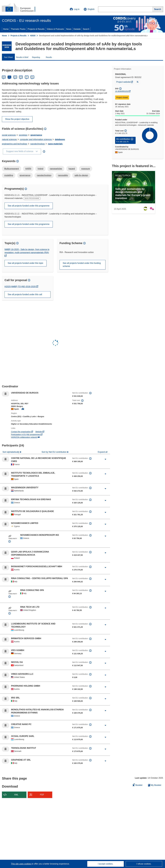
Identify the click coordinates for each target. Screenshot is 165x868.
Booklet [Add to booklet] (138, 785)
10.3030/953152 (122, 91)
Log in (75, 9)
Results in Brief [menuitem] (22, 57)
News (69, 29)
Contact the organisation (22, 432)
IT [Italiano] (27, 77)
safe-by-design (81, 175)
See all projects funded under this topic (26, 263)
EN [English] (9, 77)
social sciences (9, 135)
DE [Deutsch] (4, 77)
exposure (86, 169)
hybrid (40, 169)
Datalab (77, 29)
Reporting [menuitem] (36, 57)
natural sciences (9, 139)
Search (86, 29)
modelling (9, 175)
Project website (125, 82)
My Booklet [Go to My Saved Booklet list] (155, 785)
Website (40, 432)
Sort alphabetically (11, 452)
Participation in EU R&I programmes (27, 435)
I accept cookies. (106, 864)
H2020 (33, 36)
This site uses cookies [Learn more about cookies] (21, 864)
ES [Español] (15, 77)
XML (16, 795)
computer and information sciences (36, 139)
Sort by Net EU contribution (54, 452)
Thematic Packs (18, 29)
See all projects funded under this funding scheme (82, 265)
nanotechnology (38, 144)
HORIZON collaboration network (25, 437)
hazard (72, 169)
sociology (23, 135)
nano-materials (55, 144)
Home (6, 29)
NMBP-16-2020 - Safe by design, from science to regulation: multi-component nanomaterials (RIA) (27, 251)
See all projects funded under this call (25, 294)
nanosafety (63, 175)
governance (36, 135)
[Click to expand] (105, 459)
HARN (28, 169)
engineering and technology (15, 144)
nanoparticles (56, 169)
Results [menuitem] (49, 57)
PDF (42, 795)
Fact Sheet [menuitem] (8, 57)
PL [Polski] (32, 77)
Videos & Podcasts (55, 29)
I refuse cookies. (144, 864)
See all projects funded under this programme (29, 206)
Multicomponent (12, 169)
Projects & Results (36, 29)
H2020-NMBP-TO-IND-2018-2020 (20, 287)
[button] (89, 9)
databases (60, 139)
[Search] (158, 9)
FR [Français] (21, 77)
